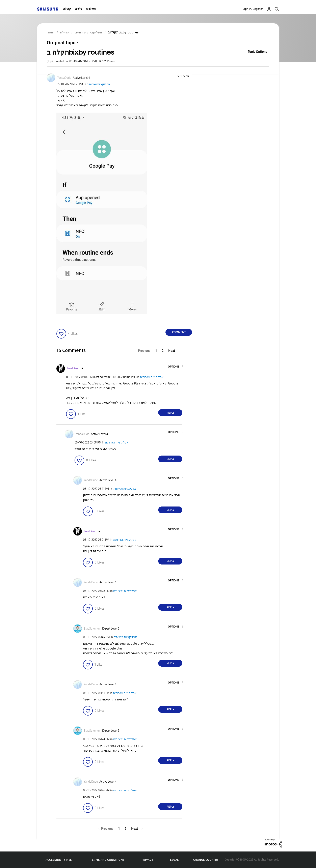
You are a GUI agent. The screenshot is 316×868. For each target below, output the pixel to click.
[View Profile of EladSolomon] (92, 629)
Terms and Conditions (107, 860)
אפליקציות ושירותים (98, 84)
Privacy (147, 860)
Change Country (206, 860)
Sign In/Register (253, 9)
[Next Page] (174, 351)
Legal (174, 860)
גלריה (78, 9)
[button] (185, 76)
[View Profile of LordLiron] (73, 368)
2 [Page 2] (163, 351)
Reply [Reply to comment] (170, 413)
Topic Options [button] (257, 52)
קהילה (67, 9)
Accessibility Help (60, 860)
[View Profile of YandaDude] (64, 78)
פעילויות (91, 9)
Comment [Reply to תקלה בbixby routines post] (179, 332)
